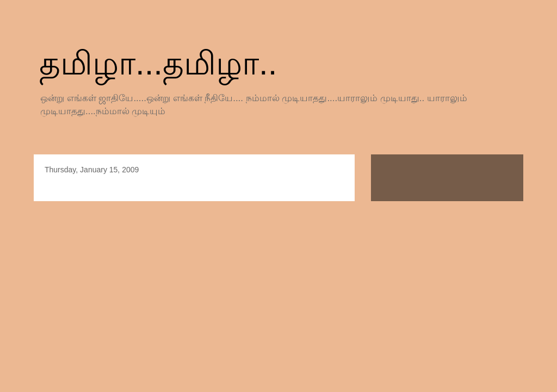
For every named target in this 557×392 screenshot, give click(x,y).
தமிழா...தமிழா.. (158, 63)
